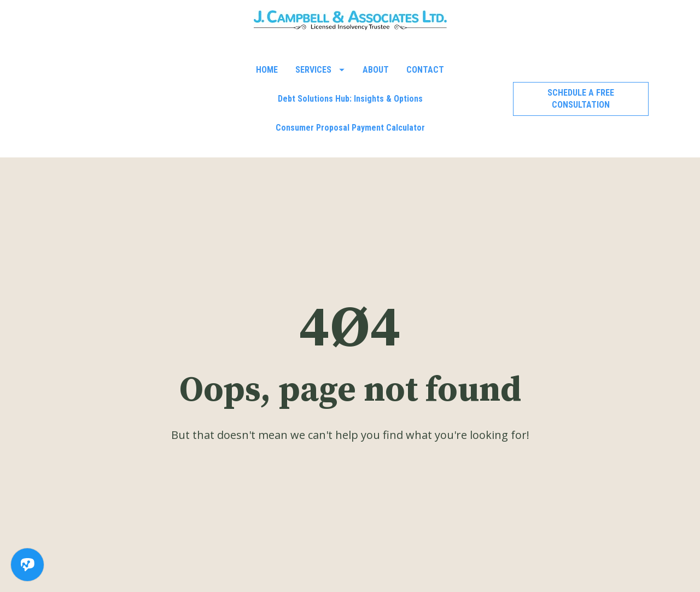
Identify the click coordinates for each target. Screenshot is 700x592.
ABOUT (376, 70)
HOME (267, 70)
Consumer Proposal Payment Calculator (350, 128)
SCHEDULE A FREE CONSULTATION (581, 99)
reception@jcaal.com (445, 564)
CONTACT (425, 70)
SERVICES (320, 70)
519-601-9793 (272, 564)
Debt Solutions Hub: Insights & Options (350, 99)
